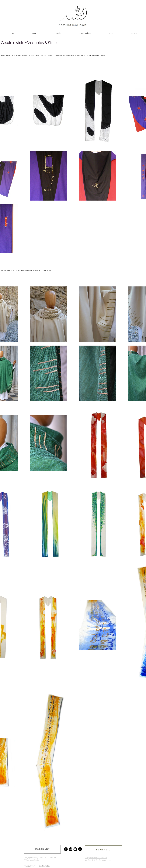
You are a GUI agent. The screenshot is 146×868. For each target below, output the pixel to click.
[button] (58, 33)
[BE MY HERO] (104, 850)
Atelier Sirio (37, 270)
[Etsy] (80, 849)
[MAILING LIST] (42, 849)
